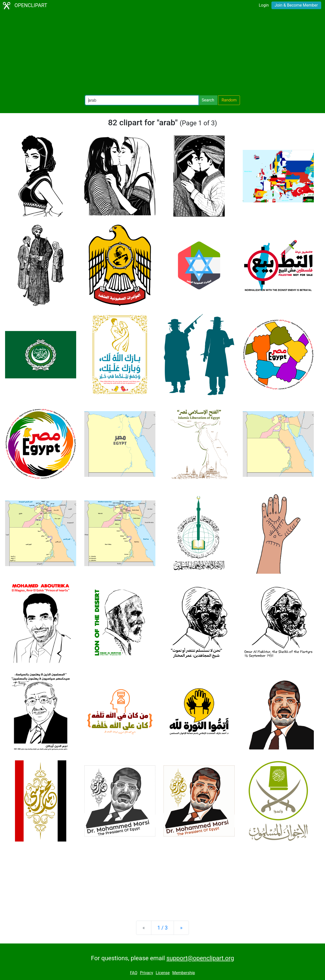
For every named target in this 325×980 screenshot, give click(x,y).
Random (229, 100)
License (163, 973)
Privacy (147, 973)
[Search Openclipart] (142, 100)
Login (264, 5)
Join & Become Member (296, 5)
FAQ (134, 973)
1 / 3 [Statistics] (163, 928)
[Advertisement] (162, 53)
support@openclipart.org (200, 958)
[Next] (181, 928)
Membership (184, 973)
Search (208, 100)
